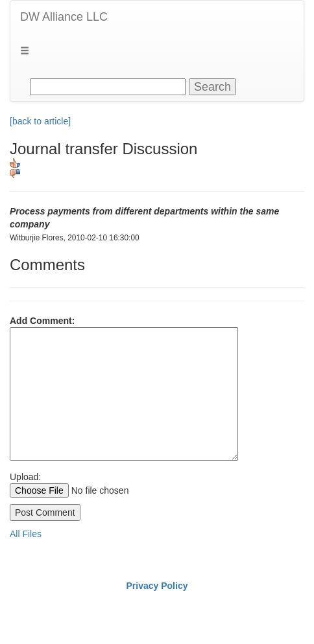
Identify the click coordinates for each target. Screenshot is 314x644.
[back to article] (40, 121)
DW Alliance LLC (64, 17)
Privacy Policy (157, 586)
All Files (26, 534)
